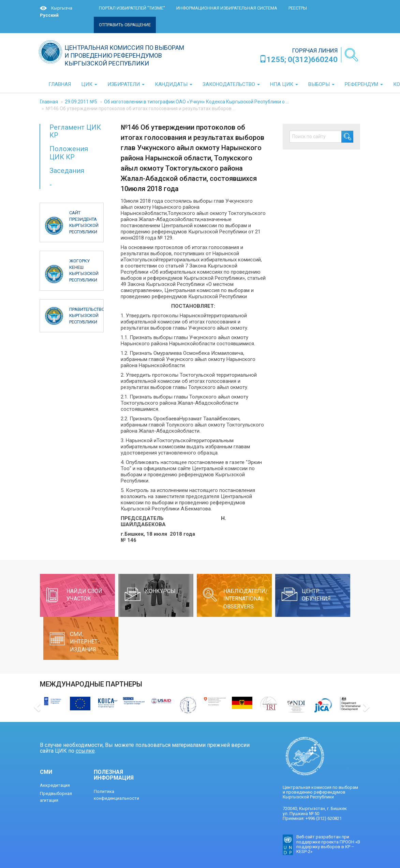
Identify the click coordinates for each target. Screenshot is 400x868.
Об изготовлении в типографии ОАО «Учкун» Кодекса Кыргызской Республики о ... (196, 102)
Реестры (298, 8)
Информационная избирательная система (227, 8)
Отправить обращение (125, 25)
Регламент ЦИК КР (75, 131)
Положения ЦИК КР (69, 153)
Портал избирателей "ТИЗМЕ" (132, 8)
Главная (49, 102)
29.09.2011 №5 (81, 102)
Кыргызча (62, 8)
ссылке (85, 751)
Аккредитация (55, 785)
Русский (49, 15)
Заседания (67, 171)
